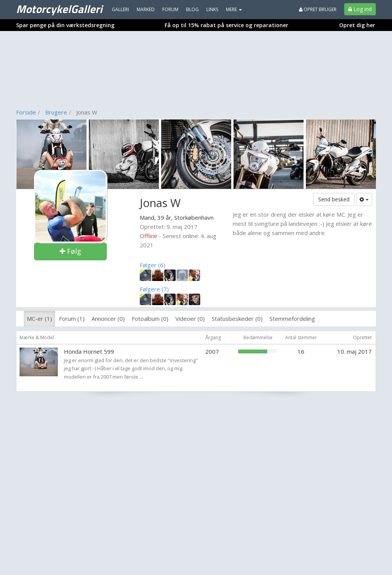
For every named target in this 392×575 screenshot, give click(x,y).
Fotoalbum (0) (150, 319)
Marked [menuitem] (146, 9)
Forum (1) (72, 319)
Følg (70, 251)
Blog (192, 9)
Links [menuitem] (212, 9)
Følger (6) (153, 265)
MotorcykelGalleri (59, 9)
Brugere (56, 112)
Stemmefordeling (292, 319)
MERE (234, 9)
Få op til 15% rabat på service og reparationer (226, 25)
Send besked (334, 199)
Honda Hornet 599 (89, 351)
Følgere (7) (154, 289)
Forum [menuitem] (170, 9)
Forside (26, 112)
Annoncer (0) (108, 319)
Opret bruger (318, 9)
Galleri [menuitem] (120, 9)
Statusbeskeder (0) (237, 319)
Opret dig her (357, 25)
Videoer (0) (190, 319)
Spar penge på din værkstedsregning (65, 25)
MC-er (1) (39, 319)
